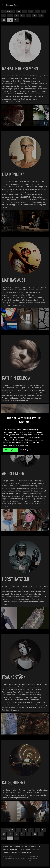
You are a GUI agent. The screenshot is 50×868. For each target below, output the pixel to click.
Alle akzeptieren (11, 450)
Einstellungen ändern (28, 450)
